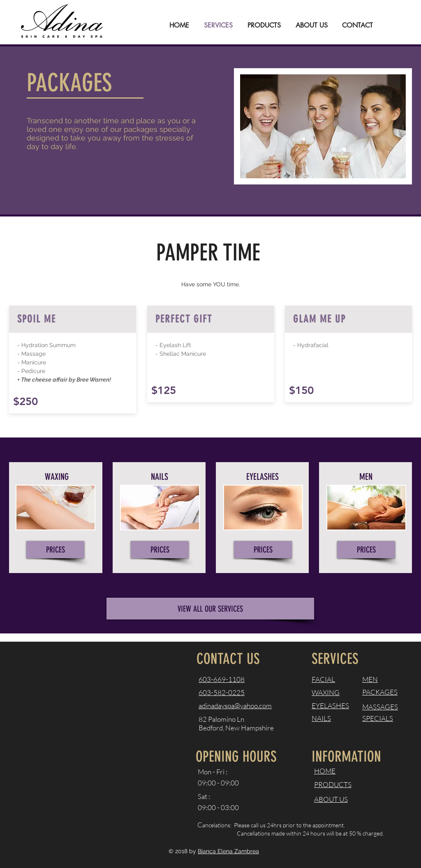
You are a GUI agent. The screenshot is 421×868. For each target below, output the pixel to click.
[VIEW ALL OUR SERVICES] (210, 609)
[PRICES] (55, 550)
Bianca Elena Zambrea (228, 851)
